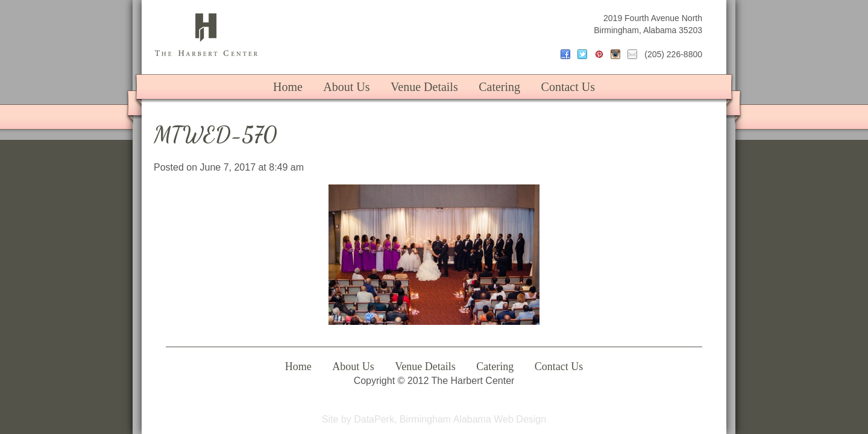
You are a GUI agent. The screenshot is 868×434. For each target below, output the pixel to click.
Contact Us (568, 87)
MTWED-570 (215, 135)
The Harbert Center (206, 35)
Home (288, 87)
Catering (499, 87)
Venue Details (424, 87)
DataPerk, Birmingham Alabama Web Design (450, 419)
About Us (346, 87)
